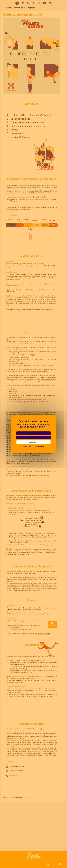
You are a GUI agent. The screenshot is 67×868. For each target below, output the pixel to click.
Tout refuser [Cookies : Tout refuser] (33, 437)
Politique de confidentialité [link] (34, 446)
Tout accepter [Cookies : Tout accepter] (33, 433)
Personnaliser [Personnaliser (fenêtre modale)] (34, 442)
